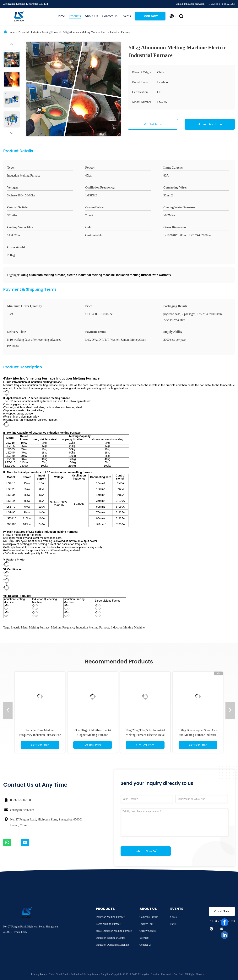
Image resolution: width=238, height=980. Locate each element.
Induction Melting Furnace (46, 32)
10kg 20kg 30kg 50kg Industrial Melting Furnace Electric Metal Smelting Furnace (145, 735)
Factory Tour (146, 924)
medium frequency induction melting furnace (80, 627)
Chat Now (150, 16)
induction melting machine (128, 627)
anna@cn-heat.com (22, 810)
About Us (91, 16)
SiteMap (144, 938)
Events (126, 16)
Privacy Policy (39, 974)
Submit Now (146, 851)
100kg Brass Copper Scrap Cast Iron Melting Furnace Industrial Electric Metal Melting (198, 735)
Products (75, 16)
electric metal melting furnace (30, 627)
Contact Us (110, 16)
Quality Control (148, 931)
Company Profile (149, 917)
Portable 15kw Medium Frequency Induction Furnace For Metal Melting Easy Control (40, 735)
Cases (173, 917)
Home (61, 16)
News (173, 924)
